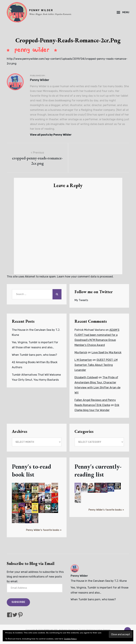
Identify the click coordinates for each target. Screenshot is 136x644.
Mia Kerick (81, 352)
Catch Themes (103, 630)
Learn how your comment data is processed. (85, 277)
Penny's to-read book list (32, 470)
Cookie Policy (70, 639)
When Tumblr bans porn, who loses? (34, 355)
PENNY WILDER (41, 10)
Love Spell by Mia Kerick (107, 352)
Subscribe (18, 602)
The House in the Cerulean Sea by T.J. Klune (99, 581)
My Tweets (81, 300)
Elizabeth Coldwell (86, 377)
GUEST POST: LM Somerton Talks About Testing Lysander (96, 365)
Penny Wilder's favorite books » (44, 530)
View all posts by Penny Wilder (51, 135)
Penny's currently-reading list (98, 470)
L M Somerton (83, 360)
